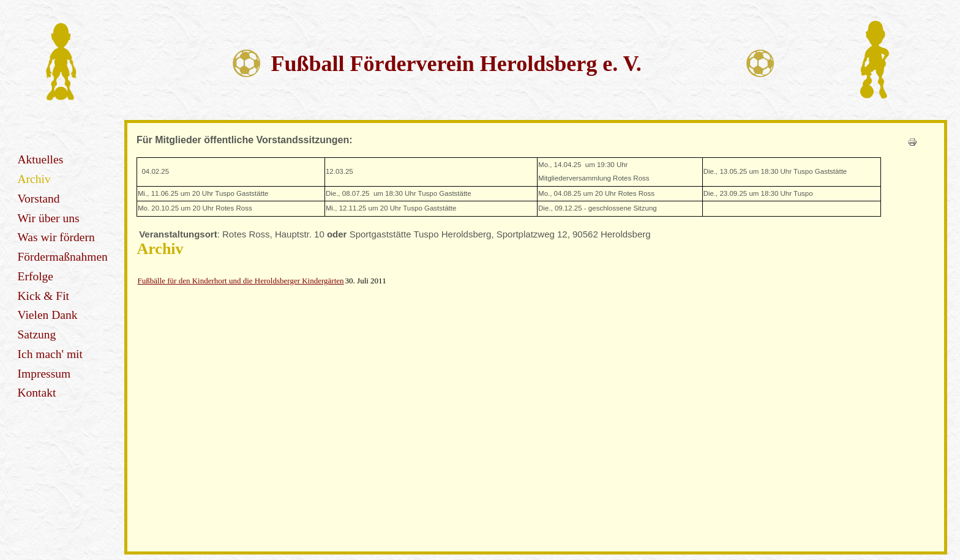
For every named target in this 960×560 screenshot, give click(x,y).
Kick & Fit (44, 296)
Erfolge (36, 276)
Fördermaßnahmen (63, 257)
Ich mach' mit (50, 354)
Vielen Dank (48, 315)
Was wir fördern (56, 237)
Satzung (37, 334)
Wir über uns (49, 218)
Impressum (44, 374)
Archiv (34, 179)
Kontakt (37, 393)
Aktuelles (41, 159)
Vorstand (39, 199)
